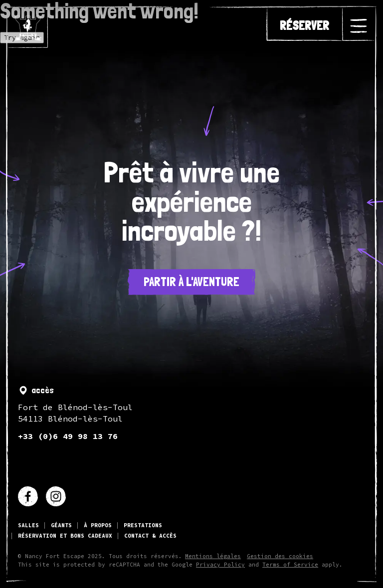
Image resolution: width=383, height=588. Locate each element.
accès (36, 390)
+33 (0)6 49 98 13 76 (68, 436)
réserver (304, 26)
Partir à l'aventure (191, 282)
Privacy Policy (220, 565)
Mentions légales (213, 556)
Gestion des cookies (280, 556)
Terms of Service (290, 565)
